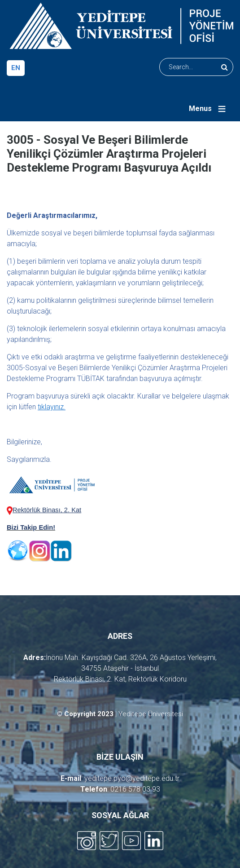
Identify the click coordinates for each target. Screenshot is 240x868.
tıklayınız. (52, 407)
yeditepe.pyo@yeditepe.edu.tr (132, 778)
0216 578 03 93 (135, 789)
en (16, 68)
